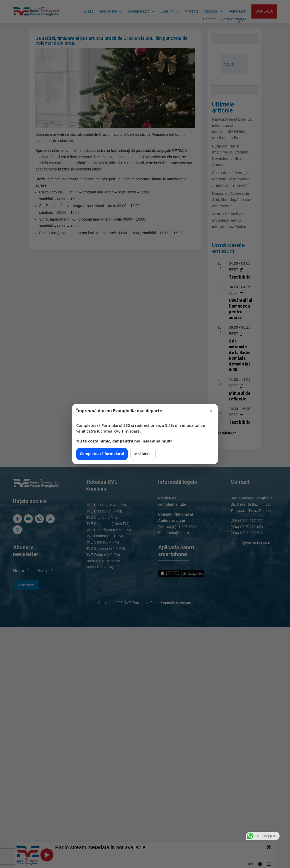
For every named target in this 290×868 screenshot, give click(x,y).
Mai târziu (143, 454)
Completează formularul (102, 454)
